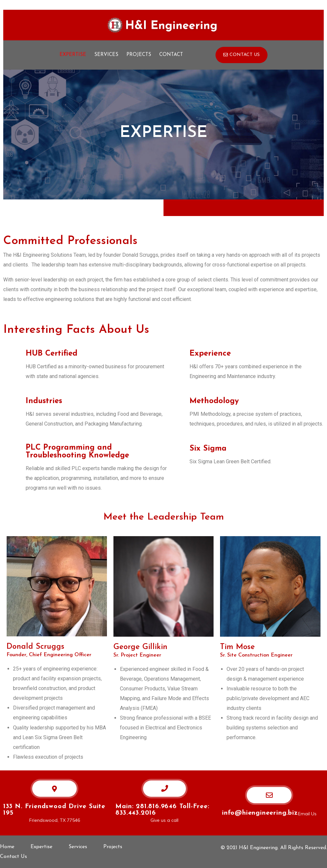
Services (106, 55)
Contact (171, 55)
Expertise (73, 55)
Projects (139, 55)
